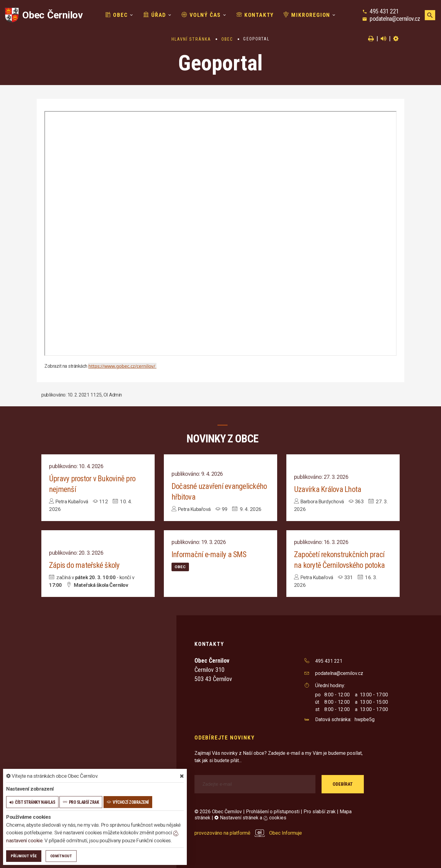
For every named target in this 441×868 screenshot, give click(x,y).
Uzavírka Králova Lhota (328, 489)
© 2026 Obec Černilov (218, 810)
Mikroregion (307, 15)
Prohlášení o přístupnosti (273, 810)
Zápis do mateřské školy (85, 564)
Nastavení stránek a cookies (250, 816)
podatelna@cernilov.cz (395, 19)
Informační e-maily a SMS (209, 554)
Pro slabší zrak (320, 810)
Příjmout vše (24, 856)
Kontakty (255, 15)
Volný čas (202, 15)
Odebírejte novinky (224, 736)
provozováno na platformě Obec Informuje (248, 832)
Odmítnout (61, 856)
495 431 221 (384, 11)
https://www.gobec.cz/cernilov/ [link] (122, 366)
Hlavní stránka (191, 39)
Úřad (155, 15)
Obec (117, 15)
